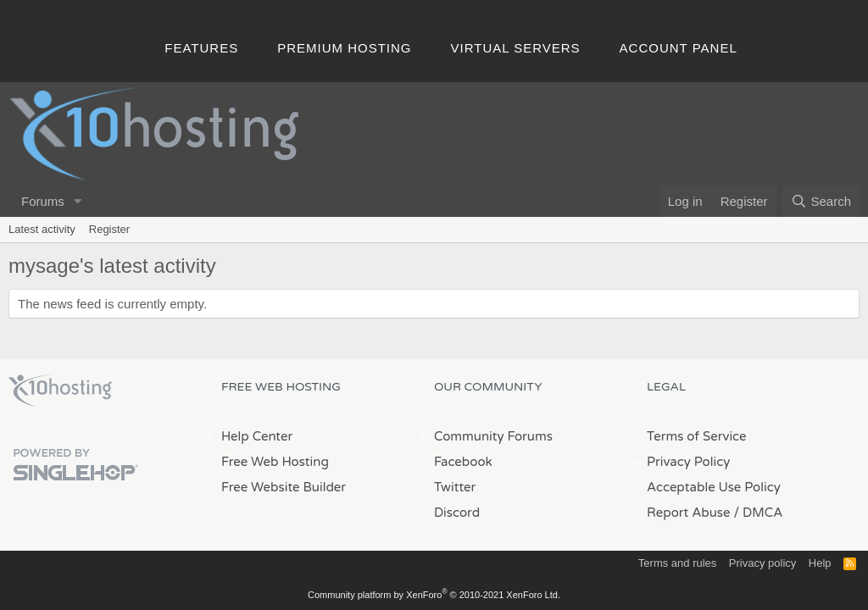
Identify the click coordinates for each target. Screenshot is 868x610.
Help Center (257, 436)
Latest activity (42, 229)
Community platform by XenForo (434, 595)
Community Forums (493, 436)
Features (201, 48)
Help (820, 563)
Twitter (455, 487)
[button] (78, 201)
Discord (457, 513)
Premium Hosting (344, 48)
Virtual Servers (516, 48)
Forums (43, 201)
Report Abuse (689, 513)
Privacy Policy (688, 462)
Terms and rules (677, 563)
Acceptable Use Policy (714, 487)
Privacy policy (762, 563)
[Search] (821, 201)
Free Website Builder (284, 487)
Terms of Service (697, 436)
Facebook (463, 462)
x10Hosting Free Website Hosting (60, 391)
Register (109, 229)
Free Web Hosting (275, 462)
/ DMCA (758, 513)
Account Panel (679, 48)
